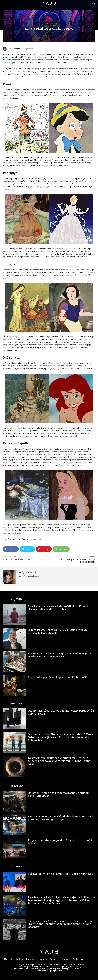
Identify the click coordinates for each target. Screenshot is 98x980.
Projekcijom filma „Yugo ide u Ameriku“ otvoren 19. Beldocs (60, 842)
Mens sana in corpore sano (17, 560)
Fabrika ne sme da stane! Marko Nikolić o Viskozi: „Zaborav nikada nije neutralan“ (58, 608)
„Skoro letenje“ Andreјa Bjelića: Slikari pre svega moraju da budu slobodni (58, 631)
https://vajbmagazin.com (29, 576)
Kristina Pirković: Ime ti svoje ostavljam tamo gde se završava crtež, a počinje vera (60, 655)
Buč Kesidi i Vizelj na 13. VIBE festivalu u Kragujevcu (60, 874)
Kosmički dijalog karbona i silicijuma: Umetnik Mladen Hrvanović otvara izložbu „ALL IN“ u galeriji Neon (61, 761)
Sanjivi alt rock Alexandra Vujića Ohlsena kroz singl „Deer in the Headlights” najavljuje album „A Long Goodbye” (61, 924)
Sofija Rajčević (15, 49)
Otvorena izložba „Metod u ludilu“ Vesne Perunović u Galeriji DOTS (61, 712)
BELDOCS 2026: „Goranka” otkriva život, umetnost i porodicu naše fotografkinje (60, 818)
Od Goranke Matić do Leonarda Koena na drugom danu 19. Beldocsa (59, 794)
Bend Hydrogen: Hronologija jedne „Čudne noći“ (57, 677)
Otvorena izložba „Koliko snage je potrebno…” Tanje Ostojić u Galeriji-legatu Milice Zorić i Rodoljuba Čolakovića (60, 737)
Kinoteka (49, 24)
